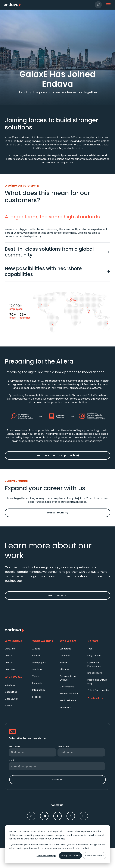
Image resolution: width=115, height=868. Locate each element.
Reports (36, 656)
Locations (65, 656)
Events (8, 706)
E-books (37, 697)
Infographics (39, 690)
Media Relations (68, 700)
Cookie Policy (58, 839)
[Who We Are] (71, 641)
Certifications (67, 687)
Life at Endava (95, 673)
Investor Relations (69, 694)
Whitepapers (39, 662)
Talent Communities (98, 690)
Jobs (90, 649)
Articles (36, 649)
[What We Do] (16, 677)
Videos (36, 676)
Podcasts (37, 683)
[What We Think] (44, 641)
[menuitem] (16, 649)
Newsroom (65, 707)
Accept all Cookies (70, 856)
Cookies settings (46, 856)
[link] (31, 816)
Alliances (64, 669)
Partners (64, 662)
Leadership (66, 649)
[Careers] (99, 641)
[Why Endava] (16, 641)
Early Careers (94, 656)
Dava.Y (8, 662)
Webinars (37, 669)
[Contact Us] (99, 698)
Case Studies (12, 699)
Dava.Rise (10, 669)
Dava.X (8, 656)
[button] (98, 5)
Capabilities (11, 692)
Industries (10, 685)
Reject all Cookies (94, 856)
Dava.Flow (10, 649)
